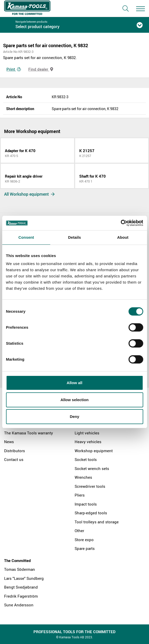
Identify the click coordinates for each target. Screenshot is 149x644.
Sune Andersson (19, 605)
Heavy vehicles (88, 442)
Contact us (14, 459)
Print (14, 69)
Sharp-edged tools (91, 513)
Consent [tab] (26, 237)
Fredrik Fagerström (21, 596)
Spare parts (85, 548)
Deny (74, 416)
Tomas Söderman (20, 569)
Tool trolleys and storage (97, 522)
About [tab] (123, 237)
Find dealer (41, 69)
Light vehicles (87, 433)
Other (79, 531)
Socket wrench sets (92, 468)
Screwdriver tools (90, 486)
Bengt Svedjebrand (21, 587)
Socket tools (86, 459)
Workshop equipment (94, 451)
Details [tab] (75, 237)
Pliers (80, 495)
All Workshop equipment (29, 194)
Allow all (74, 383)
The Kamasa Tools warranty (29, 433)
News (9, 442)
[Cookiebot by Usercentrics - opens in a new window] (121, 223)
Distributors (15, 451)
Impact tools (86, 504)
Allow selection (74, 400)
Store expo (84, 540)
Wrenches (83, 477)
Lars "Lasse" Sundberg (24, 578)
